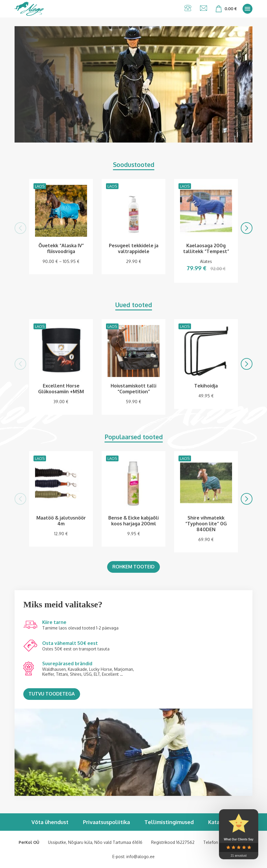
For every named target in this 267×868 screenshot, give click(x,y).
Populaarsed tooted (134, 437)
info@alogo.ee (140, 857)
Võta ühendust (50, 822)
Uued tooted (134, 305)
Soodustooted (134, 164)
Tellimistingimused (169, 822)
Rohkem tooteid (133, 567)
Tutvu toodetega (52, 694)
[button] (20, 228)
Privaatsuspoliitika (106, 822)
